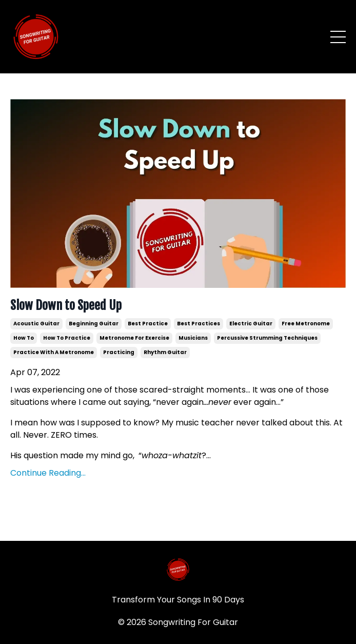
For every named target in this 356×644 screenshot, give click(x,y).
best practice (148, 324)
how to (24, 338)
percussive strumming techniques (267, 338)
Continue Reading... (48, 473)
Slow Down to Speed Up (66, 306)
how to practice (67, 338)
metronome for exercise (134, 338)
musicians (193, 338)
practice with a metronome (54, 352)
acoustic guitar (36, 324)
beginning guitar (94, 324)
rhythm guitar (165, 352)
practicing (119, 352)
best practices (199, 324)
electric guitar (251, 324)
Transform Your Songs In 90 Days (178, 600)
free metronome (306, 324)
